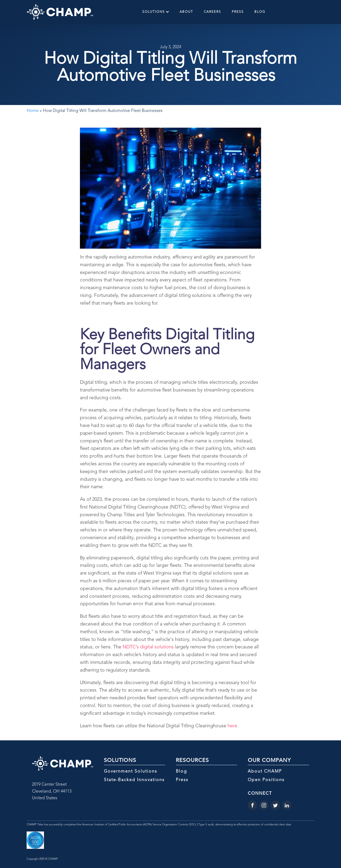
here (232, 726)
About (186, 12)
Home (33, 111)
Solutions (156, 12)
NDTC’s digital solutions (148, 647)
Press (238, 12)
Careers (212, 12)
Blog (260, 12)
